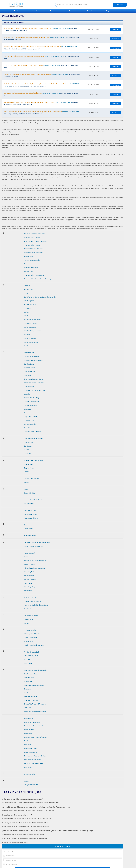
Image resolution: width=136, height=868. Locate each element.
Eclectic (27, 472)
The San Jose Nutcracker (32, 760)
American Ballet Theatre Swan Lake (36, 241)
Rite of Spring (29, 663)
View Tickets (115, 29)
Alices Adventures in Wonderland (35, 234)
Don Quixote (28, 446)
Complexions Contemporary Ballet (35, 390)
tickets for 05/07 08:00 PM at (42, 113)
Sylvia (26, 693)
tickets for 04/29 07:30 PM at (41, 103)
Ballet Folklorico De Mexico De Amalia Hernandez (40, 297)
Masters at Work (29, 564)
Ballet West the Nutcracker (33, 320)
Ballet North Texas (30, 338)
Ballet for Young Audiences (33, 331)
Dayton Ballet (28, 442)
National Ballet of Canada (32, 601)
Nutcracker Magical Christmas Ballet (36, 605)
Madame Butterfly (30, 553)
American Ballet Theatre (32, 245)
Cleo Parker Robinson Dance (34, 379)
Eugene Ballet (29, 464)
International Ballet (30, 511)
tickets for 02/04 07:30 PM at (41, 94)
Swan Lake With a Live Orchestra (35, 711)
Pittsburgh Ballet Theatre (32, 634)
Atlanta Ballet (28, 256)
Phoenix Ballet (29, 641)
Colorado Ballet (29, 387)
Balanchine (28, 286)
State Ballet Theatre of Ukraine (34, 685)
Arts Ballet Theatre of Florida (33, 249)
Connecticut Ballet (30, 424)
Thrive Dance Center (31, 752)
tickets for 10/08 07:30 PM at (41, 66)
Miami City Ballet (30, 572)
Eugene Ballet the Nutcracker (34, 460)
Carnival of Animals (30, 405)
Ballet (26, 316)
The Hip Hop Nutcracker (32, 722)
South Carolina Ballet (31, 700)
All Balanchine (29, 271)
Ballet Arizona (29, 290)
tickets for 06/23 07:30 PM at (42, 39)
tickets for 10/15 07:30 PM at (42, 76)
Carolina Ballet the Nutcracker (34, 360)
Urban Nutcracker (30, 774)
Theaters (53, 11)
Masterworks (28, 591)
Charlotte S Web (29, 420)
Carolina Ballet (29, 364)
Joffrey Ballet (28, 529)
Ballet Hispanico (29, 301)
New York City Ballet (31, 598)
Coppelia (27, 394)
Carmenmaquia (29, 413)
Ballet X (27, 312)
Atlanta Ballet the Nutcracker (33, 253)
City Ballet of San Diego (32, 398)
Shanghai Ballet (29, 678)
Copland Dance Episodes (32, 432)
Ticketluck (29, 4)
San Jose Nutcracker (31, 696)
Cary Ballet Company (31, 417)
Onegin (27, 623)
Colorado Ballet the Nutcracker (34, 383)
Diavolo (27, 450)
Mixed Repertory (30, 587)
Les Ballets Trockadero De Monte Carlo (37, 542)
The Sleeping (28, 718)
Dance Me (27, 454)
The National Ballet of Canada (34, 726)
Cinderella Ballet (29, 372)
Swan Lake (28, 689)
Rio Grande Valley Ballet (32, 652)
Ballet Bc (27, 293)
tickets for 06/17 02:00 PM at (41, 29)
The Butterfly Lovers (31, 748)
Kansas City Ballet (30, 536)
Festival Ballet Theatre (31, 479)
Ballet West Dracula (31, 323)
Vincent (27, 781)
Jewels (26, 525)
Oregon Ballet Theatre (31, 616)
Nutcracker (28, 609)
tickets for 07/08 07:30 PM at (41, 48)
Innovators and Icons (31, 518)
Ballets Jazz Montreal (31, 342)
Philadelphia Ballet (30, 630)
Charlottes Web (29, 353)
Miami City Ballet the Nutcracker (35, 568)
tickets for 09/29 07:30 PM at (42, 57)
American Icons (29, 264)
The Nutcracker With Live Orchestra (36, 756)
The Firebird (28, 767)
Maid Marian (28, 583)
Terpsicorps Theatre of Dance (34, 763)
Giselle (26, 489)
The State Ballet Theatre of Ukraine (36, 737)
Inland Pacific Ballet (31, 514)
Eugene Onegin (29, 468)
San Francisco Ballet (31, 674)
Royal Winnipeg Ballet (31, 656)
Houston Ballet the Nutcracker (34, 500)
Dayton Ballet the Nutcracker (33, 439)
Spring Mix (28, 708)
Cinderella (27, 375)
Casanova (27, 409)
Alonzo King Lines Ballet (32, 260)
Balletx (26, 346)
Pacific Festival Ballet (31, 638)
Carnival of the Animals (32, 357)
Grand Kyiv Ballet (30, 493)
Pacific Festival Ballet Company (34, 645)
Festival (89, 11)
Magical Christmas (30, 579)
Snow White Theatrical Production (35, 704)
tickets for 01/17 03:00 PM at (42, 85)
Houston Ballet (29, 504)
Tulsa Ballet (28, 733)
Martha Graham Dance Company (35, 561)
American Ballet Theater (32, 238)
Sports (16, 11)
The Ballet (27, 745)
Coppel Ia (27, 428)
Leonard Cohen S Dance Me (33, 546)
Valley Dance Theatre (31, 785)
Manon (26, 557)
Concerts (34, 11)
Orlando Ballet (29, 619)
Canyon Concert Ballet (31, 402)
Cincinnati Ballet (29, 368)
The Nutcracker (29, 730)
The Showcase (29, 741)
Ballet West (28, 308)
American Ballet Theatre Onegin (35, 275)
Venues (71, 11)
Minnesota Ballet (30, 576)
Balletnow (27, 335)
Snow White (28, 681)
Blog (108, 11)
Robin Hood (28, 660)
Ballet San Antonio (30, 305)
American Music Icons (31, 268)
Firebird (27, 482)
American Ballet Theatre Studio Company (38, 279)
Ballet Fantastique (30, 327)
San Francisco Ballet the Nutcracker (36, 670)
